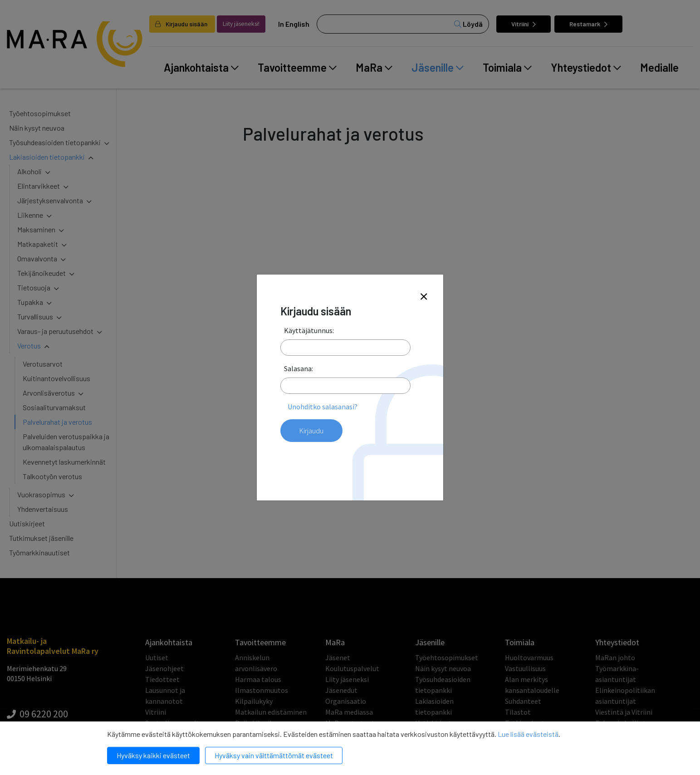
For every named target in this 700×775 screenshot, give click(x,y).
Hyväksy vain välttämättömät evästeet (274, 755)
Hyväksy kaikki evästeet (153, 755)
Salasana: (299, 368)
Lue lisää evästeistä (528, 734)
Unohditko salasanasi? (323, 407)
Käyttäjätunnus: (309, 330)
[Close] (424, 297)
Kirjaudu (311, 431)
